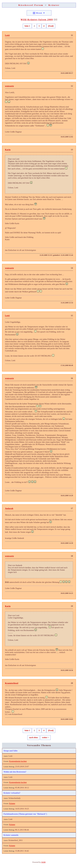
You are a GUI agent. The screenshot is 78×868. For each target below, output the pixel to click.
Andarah (9, 508)
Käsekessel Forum (31, 5)
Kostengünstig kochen (18, 761)
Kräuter (54, 5)
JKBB (43, 862)
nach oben (33, 737)
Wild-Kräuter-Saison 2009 (37, 20)
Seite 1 (27, 26)
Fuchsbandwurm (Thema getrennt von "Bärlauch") (25, 814)
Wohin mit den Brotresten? (15, 772)
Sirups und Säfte (10, 751)
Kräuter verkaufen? (12, 793)
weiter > (45, 737)
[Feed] (51, 26)
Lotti (7, 35)
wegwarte (9, 86)
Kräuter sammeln (11, 835)
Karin (8, 150)
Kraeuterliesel (12, 683)
